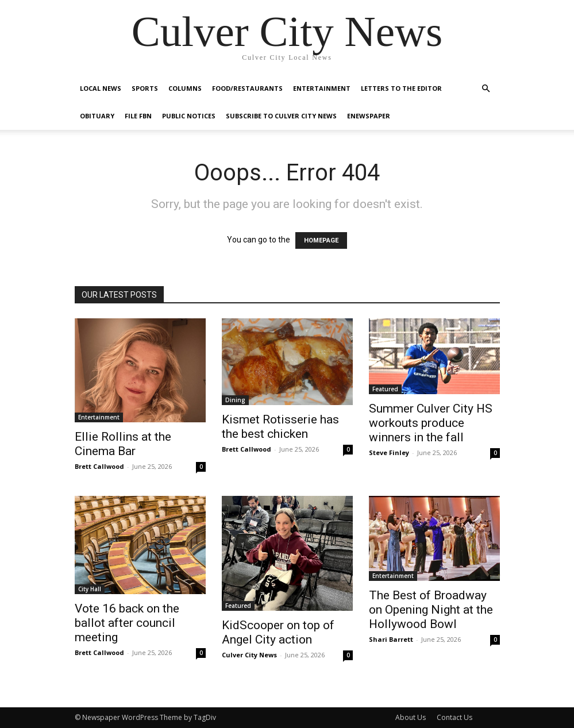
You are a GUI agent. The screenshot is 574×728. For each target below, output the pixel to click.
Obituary (97, 116)
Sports (145, 88)
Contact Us (454, 717)
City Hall (90, 589)
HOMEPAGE (321, 240)
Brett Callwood (99, 466)
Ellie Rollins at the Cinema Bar (123, 444)
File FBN (138, 116)
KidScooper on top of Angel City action (278, 632)
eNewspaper (369, 116)
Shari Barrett (391, 639)
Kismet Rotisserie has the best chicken (280, 427)
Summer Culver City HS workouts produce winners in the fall (431, 423)
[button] (486, 89)
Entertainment (322, 88)
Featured (385, 389)
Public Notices (189, 116)
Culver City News (249, 655)
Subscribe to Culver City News (281, 116)
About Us (411, 717)
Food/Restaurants (247, 88)
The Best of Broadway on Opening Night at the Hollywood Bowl (431, 610)
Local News (101, 88)
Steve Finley (389, 452)
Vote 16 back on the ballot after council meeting (127, 623)
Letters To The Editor (401, 88)
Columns (185, 88)
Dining (235, 400)
